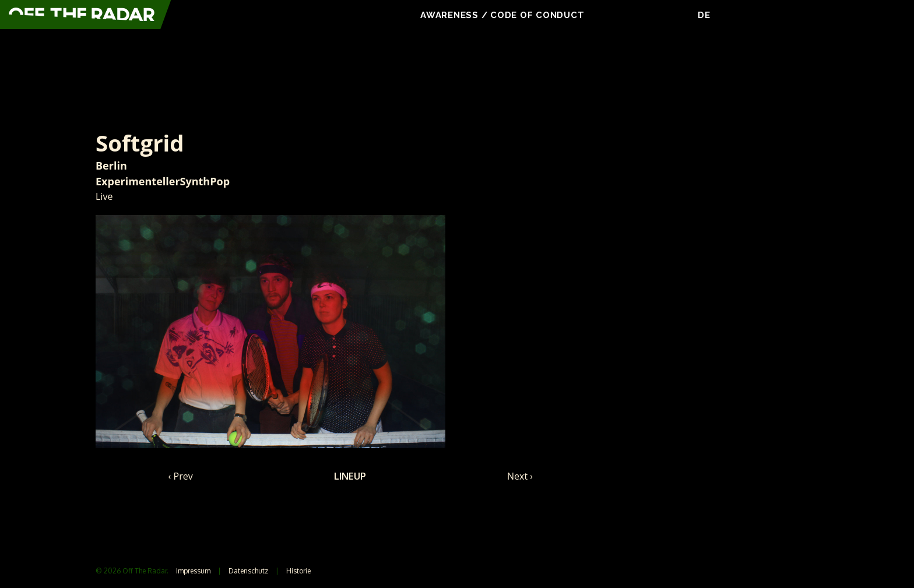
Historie (298, 571)
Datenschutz (248, 571)
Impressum (193, 571)
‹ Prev (181, 476)
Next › (520, 476)
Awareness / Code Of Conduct (504, 15)
